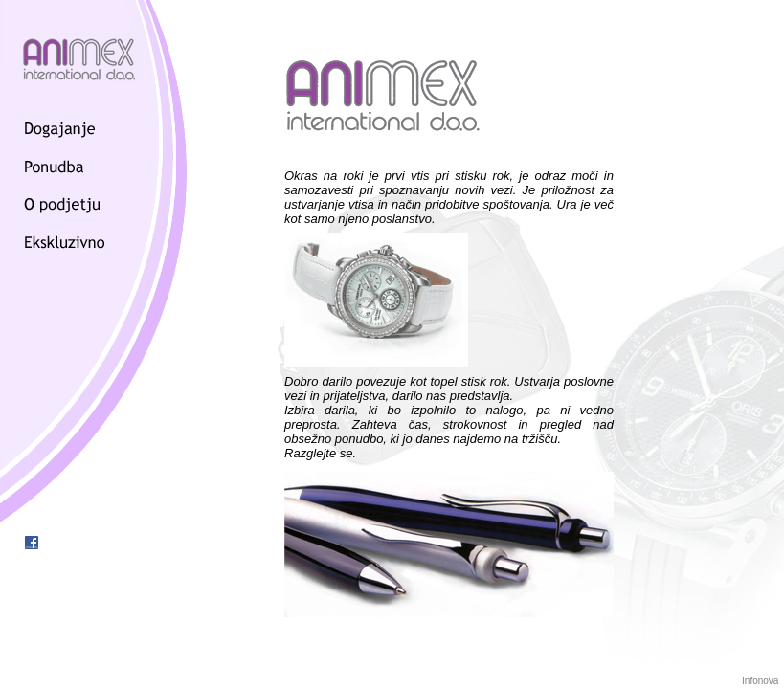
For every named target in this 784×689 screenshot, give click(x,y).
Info (750, 681)
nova (769, 681)
